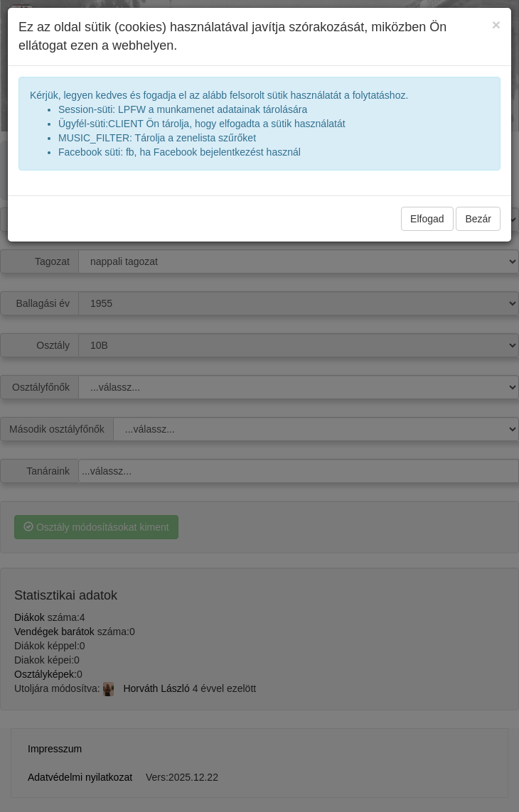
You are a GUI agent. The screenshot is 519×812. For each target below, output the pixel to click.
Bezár (478, 219)
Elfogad (427, 219)
